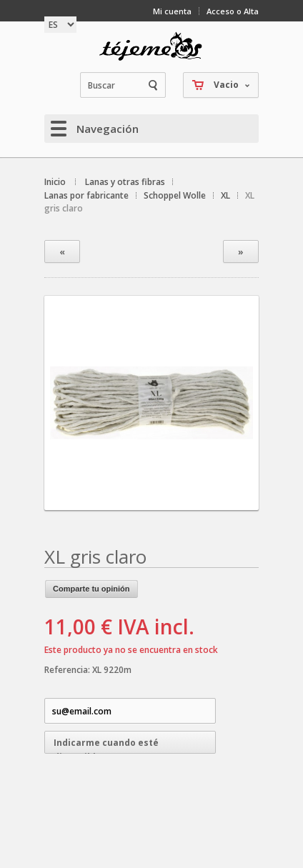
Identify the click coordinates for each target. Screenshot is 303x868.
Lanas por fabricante (86, 195)
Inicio (55, 182)
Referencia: (68, 670)
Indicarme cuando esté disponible (106, 745)
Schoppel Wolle (175, 195)
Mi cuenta (172, 11)
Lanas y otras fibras (125, 182)
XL (225, 195)
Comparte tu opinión (91, 589)
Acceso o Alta (233, 11)
